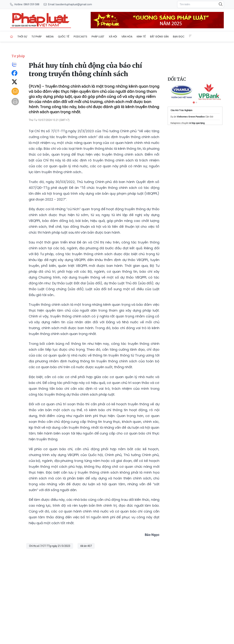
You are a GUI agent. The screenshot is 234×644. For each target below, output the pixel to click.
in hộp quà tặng (197, 123)
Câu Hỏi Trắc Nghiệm (181, 110)
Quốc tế (64, 37)
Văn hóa (127, 37)
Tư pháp (37, 37)
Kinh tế (141, 37)
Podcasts (80, 37)
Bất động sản (159, 37)
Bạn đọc (179, 37)
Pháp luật (98, 37)
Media (50, 37)
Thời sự (22, 37)
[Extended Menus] (190, 36)
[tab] (194, 102)
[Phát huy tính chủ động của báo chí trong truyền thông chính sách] (41, 20)
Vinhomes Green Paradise (191, 117)
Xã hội (113, 37)
